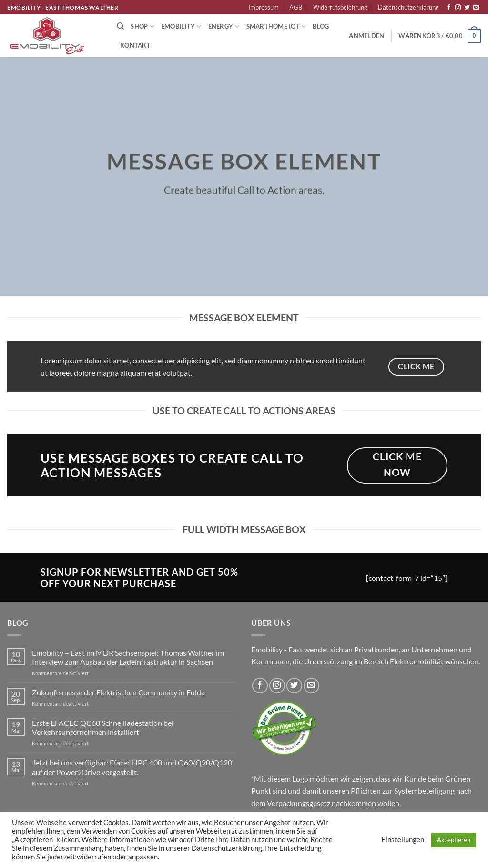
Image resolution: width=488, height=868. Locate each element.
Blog (321, 26)
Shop (142, 26)
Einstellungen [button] (403, 840)
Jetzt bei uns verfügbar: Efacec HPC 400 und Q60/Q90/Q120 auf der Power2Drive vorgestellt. (132, 767)
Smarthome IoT (276, 26)
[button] (366, 36)
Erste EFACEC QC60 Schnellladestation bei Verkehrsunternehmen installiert (103, 727)
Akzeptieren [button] (454, 840)
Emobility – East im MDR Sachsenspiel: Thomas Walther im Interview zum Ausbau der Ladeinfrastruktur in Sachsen (128, 657)
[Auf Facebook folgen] (449, 8)
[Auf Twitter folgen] (467, 8)
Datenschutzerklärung (408, 7)
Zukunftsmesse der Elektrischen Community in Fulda (118, 692)
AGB (296, 7)
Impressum (264, 7)
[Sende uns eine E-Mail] (476, 8)
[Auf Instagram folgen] (458, 8)
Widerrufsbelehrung (340, 7)
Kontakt (135, 45)
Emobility (181, 26)
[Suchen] (120, 26)
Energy (224, 26)
